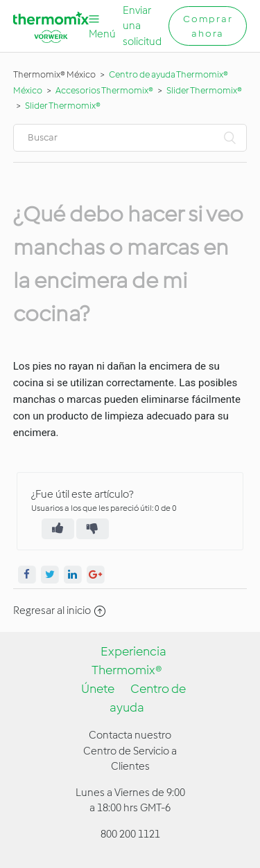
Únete (98, 689)
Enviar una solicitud (142, 26)
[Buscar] (130, 138)
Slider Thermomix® (204, 90)
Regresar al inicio (59, 611)
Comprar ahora (208, 26)
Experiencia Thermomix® (129, 661)
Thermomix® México (54, 74)
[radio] (58, 529)
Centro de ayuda (148, 698)
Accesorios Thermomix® (104, 90)
